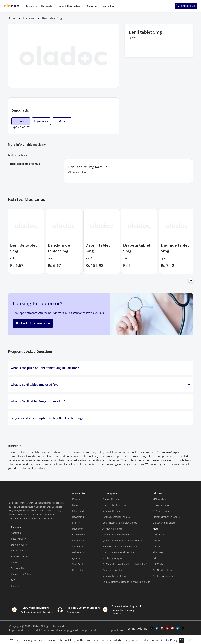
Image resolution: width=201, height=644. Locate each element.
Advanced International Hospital (120, 546)
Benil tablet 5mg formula (25, 164)
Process (15, 586)
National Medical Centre (116, 576)
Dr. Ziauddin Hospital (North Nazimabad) (125, 564)
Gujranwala (79, 535)
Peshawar (78, 529)
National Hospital (112, 511)
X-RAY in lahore (161, 505)
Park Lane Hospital (112, 570)
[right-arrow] (191, 280)
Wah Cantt (78, 564)
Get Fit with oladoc (163, 570)
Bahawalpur (79, 552)
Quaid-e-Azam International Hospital (122, 541)
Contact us (17, 562)
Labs (155, 558)
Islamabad (78, 511)
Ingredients (41, 121)
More (62, 121)
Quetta (76, 558)
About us (16, 533)
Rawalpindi (78, 517)
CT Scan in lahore (162, 511)
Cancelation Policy (21, 574)
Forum (156, 541)
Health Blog (159, 535)
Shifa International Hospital (117, 535)
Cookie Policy (169, 640)
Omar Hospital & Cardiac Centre (120, 523)
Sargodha (78, 546)
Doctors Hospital (111, 499)
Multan (76, 523)
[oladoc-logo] (11, 6)
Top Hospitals (110, 493)
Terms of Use (18, 568)
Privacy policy (18, 539)
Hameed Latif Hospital (114, 505)
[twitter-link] (152, 628)
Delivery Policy (19, 545)
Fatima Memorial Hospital (116, 517)
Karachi (76, 499)
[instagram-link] (162, 628)
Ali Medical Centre (112, 529)
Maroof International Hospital (118, 552)
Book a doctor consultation (33, 323)
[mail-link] (172, 628)
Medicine (29, 18)
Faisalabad (78, 541)
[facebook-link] (157, 628)
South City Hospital (113, 558)
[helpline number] (186, 6)
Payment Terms (19, 556)
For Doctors (159, 546)
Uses (21, 121)
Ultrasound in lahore (164, 523)
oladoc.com (59, 630)
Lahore (76, 505)
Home (12, 18)
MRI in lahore (160, 499)
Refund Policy (18, 551)
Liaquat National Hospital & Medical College (126, 582)
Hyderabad (78, 570)
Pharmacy (158, 552)
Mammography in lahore (166, 517)
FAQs (14, 580)
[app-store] (167, 589)
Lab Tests (158, 564)
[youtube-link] (167, 628)
